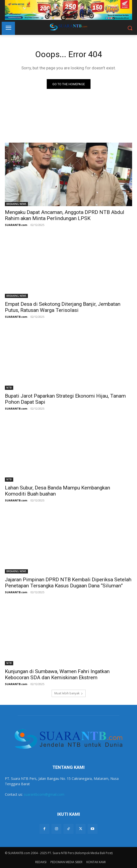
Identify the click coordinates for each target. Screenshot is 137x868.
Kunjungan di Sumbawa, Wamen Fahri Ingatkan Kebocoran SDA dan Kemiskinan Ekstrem (57, 674)
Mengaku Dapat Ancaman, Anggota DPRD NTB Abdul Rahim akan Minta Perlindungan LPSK (65, 215)
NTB (9, 388)
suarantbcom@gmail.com (44, 794)
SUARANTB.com (16, 225)
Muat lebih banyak (69, 693)
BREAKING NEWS (16, 204)
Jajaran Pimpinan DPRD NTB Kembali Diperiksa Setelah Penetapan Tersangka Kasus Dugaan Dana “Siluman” (68, 583)
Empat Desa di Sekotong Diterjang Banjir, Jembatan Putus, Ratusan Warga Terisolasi (63, 307)
